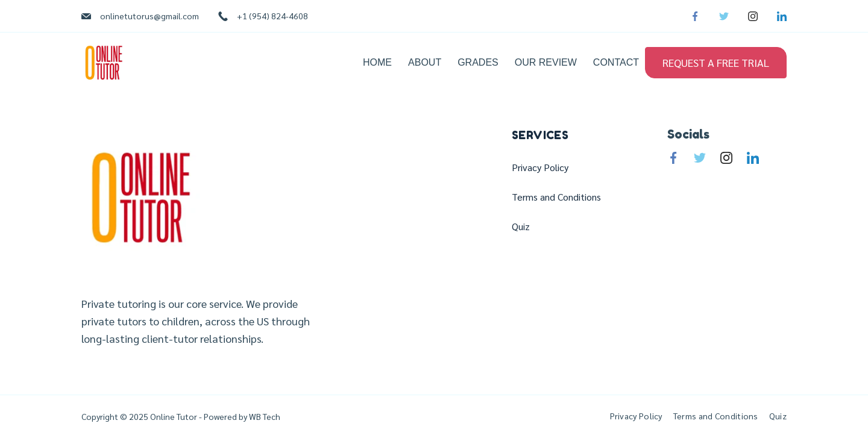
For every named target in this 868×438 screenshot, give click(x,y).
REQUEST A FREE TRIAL (716, 62)
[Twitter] (724, 16)
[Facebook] (695, 16)
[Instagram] (753, 16)
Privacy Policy (540, 167)
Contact (616, 62)
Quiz (521, 227)
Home (377, 62)
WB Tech (264, 416)
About (425, 62)
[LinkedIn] (782, 16)
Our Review (546, 62)
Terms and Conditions (556, 197)
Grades (478, 62)
